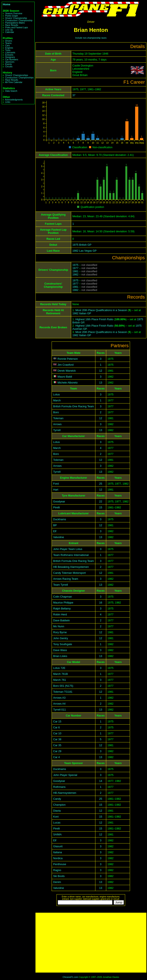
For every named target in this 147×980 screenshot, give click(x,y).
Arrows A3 (59, 698)
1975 (75, 265)
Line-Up (9, 30)
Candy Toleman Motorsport (69, 573)
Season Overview (14, 13)
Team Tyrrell (60, 585)
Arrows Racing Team (66, 579)
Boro (56, 412)
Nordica (58, 858)
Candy (57, 799)
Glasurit (58, 846)
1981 (75, 271)
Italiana (57, 852)
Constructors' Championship (19, 20)
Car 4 (56, 757)
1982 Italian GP (82, 313)
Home (7, 4)
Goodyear (59, 501)
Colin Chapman (62, 597)
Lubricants (10, 53)
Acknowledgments (14, 100)
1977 (75, 268)
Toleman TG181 (63, 692)
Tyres (8, 50)
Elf (55, 531)
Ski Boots (59, 876)
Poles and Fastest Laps (16, 27)
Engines (9, 48)
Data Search (11, 91)
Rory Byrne (60, 632)
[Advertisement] (91, 943)
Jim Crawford (66, 365)
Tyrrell (57, 430)
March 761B (60, 674)
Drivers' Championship (16, 18)
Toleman (58, 418)
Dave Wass (60, 650)
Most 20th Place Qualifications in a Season (101, 310)
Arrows (57, 424)
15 (101, 507)
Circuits (9, 67)
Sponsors (10, 62)
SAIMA (57, 834)
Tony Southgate (63, 644)
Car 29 (57, 751)
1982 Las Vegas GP (85, 251)
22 (101, 501)
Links (8, 102)
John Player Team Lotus (68, 549)
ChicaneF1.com (70, 977)
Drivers (8, 41)
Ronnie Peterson (68, 359)
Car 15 (57, 721)
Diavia (57, 811)
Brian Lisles (60, 656)
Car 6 (56, 727)
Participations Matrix (15, 23)
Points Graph (11, 16)
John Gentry (61, 638)
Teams (8, 43)
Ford (56, 484)
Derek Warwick (67, 371)
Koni (56, 817)
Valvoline (59, 537)
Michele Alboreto (68, 383)
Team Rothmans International (71, 555)
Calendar (10, 32)
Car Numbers (12, 60)
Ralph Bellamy (62, 608)
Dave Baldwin (61, 620)
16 (101, 603)
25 (101, 484)
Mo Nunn (59, 626)
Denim (57, 882)
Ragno (57, 870)
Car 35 (57, 745)
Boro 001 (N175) (63, 686)
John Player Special (65, 775)
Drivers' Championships (17, 75)
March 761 (59, 680)
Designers (10, 57)
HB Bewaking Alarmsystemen (71, 567)
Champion (59, 805)
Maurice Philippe (63, 603)
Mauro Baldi (65, 377)
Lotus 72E (59, 668)
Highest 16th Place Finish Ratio (94, 319)
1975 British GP (82, 245)
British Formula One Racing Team (73, 406)
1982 (75, 274)
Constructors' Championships (19, 78)
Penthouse (60, 864)
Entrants (9, 55)
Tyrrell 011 (59, 710)
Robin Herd (60, 614)
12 (101, 371)
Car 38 (57, 739)
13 (101, 383)
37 (74, 95)
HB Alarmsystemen (65, 793)
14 (101, 781)
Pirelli (56, 507)
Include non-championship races (91, 38)
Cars (7, 46)
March (57, 400)
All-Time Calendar (14, 82)
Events (8, 64)
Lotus (56, 394)
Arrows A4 (59, 704)
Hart (56, 490)
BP (55, 525)
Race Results (12, 25)
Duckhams (59, 519)
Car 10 (57, 733)
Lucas (57, 823)
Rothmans (59, 787)
